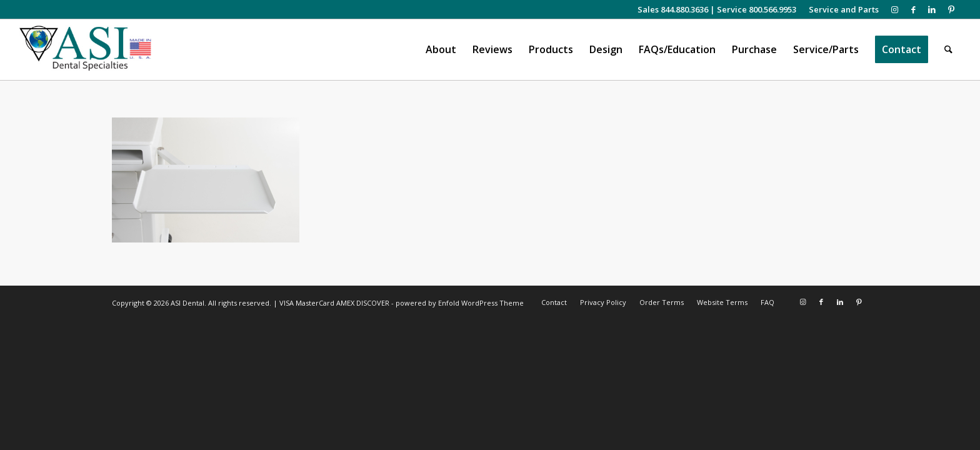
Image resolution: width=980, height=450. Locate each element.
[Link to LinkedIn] (932, 9)
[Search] (948, 50)
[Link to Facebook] (913, 9)
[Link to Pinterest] (951, 9)
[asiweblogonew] (85, 50)
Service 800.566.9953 (757, 9)
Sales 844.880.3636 (673, 9)
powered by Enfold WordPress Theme (460, 303)
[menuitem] (841, 9)
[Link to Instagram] (895, 9)
